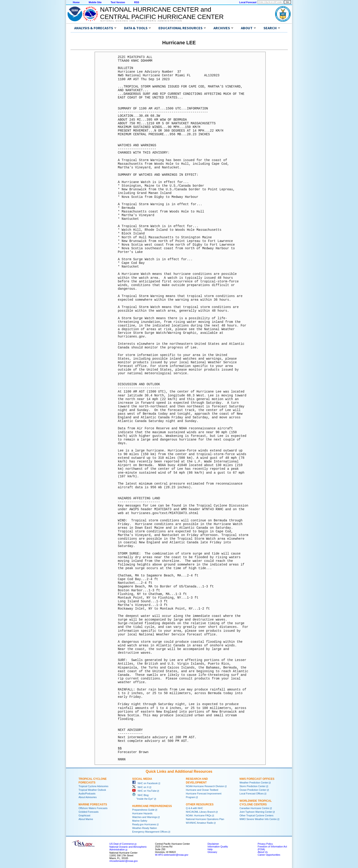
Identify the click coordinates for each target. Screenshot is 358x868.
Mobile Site (95, 2)
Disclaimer (213, 844)
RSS (137, 2)
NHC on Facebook (145, 783)
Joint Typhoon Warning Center (256, 812)
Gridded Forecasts (89, 812)
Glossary (212, 852)
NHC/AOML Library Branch (200, 812)
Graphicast (84, 815)
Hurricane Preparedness (152, 806)
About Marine (86, 819)
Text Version (118, 2)
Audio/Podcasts (87, 794)
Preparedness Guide (143, 810)
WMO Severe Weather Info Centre (258, 819)
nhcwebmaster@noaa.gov (124, 861)
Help (210, 849)
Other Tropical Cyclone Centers (257, 815)
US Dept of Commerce (122, 844)
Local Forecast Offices (252, 794)
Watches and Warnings (145, 817)
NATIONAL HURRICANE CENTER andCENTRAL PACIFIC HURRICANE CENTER (162, 13)
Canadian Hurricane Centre (254, 808)
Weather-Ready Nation (145, 828)
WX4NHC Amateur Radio (200, 823)
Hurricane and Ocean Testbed (202, 790)
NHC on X (140, 787)
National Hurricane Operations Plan (205, 819)
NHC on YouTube (144, 791)
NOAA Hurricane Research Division (205, 786)
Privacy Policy (265, 844)
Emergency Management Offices (150, 832)
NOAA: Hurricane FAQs (199, 815)
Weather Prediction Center (254, 783)
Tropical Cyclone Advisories (93, 786)
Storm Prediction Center (253, 786)
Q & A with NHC (194, 808)
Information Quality (218, 847)
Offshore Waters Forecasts (93, 808)
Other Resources (200, 804)
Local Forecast (248, 2)
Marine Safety (140, 821)
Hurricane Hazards (142, 813)
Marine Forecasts (93, 804)
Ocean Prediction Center (253, 790)
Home (76, 2)
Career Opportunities (269, 855)
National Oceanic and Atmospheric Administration (141, 21)
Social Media (142, 779)
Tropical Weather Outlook (92, 790)
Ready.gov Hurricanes (144, 824)
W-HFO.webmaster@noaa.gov (172, 855)
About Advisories (88, 797)
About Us (263, 852)
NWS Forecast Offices (257, 779)
